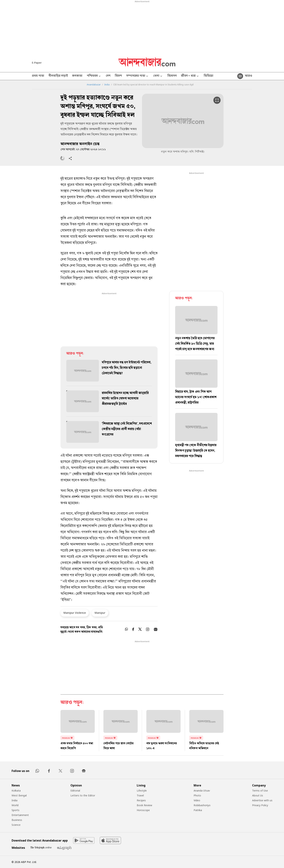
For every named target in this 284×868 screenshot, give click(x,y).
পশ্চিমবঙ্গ (94, 76)
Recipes (141, 800)
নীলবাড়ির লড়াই (58, 76)
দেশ (108, 76)
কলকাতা (77, 76)
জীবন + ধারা (190, 76)
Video (197, 800)
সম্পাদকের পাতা (138, 76)
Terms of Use (260, 791)
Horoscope (143, 810)
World (15, 805)
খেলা (158, 76)
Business (17, 820)
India (107, 85)
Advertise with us (262, 800)
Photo (197, 795)
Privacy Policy (260, 805)
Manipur (100, 613)
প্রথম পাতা (38, 76)
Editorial (75, 791)
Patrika (198, 810)
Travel (140, 795)
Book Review (144, 805)
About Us (258, 795)
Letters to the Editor (83, 795)
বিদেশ (118, 76)
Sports (15, 810)
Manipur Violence (75, 613)
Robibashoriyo (202, 805)
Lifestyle (142, 791)
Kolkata (16, 791)
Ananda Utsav (202, 791)
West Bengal (19, 795)
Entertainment (20, 815)
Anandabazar (94, 85)
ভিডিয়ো (209, 76)
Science (16, 825)
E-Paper (37, 63)
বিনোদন (172, 76)
